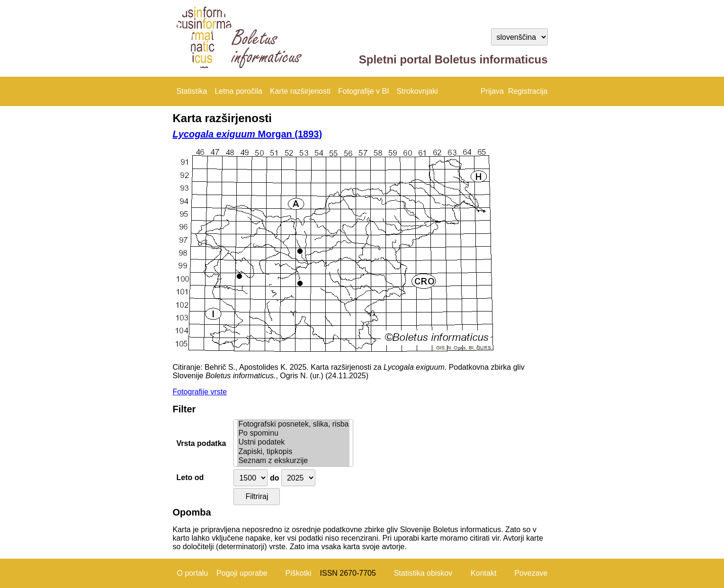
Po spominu (293, 433)
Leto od (190, 477)
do (275, 478)
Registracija (528, 91)
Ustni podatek (293, 442)
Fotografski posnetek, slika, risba (293, 424)
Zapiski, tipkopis (293, 452)
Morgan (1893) (248, 134)
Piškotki (299, 573)
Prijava (492, 91)
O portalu (192, 573)
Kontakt (483, 573)
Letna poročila (238, 91)
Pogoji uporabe (242, 573)
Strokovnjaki (417, 91)
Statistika (192, 91)
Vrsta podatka (201, 443)
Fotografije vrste (200, 392)
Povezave (531, 573)
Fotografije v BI (364, 91)
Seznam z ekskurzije (293, 461)
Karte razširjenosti (300, 91)
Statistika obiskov (423, 573)
